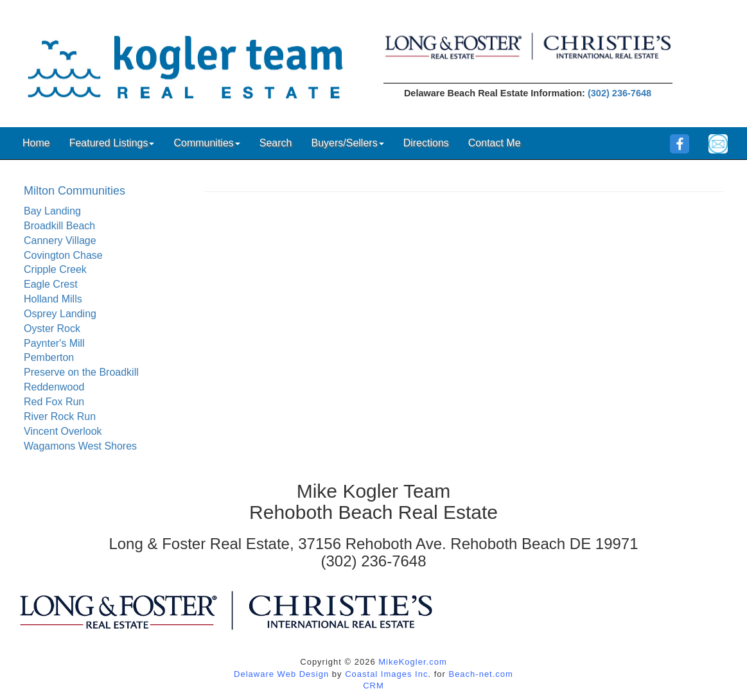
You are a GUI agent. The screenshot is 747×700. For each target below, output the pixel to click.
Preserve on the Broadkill (81, 372)
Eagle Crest (51, 284)
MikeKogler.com (412, 662)
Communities (207, 143)
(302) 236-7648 (620, 93)
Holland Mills (53, 299)
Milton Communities (75, 191)
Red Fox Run (54, 402)
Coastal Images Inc (386, 674)
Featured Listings (112, 143)
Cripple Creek (55, 269)
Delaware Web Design (281, 674)
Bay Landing (52, 211)
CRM (374, 686)
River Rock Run (60, 416)
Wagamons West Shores (80, 446)
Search (276, 143)
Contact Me (495, 143)
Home (36, 143)
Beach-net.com (480, 674)
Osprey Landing (60, 314)
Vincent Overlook (63, 431)
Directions (426, 143)
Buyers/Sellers (347, 143)
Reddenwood (54, 387)
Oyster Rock (52, 328)
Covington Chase (63, 255)
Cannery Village (60, 241)
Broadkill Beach (59, 226)
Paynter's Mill (54, 343)
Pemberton (49, 357)
